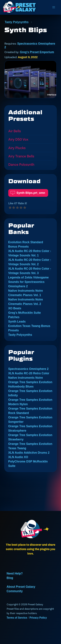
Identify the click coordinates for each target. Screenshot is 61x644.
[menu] (54, 7)
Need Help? (15, 573)
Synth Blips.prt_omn (28, 192)
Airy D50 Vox (18, 139)
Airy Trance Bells (21, 156)
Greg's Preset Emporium (37, 52)
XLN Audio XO (18, 457)
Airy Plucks (17, 148)
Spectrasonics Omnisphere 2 (28, 369)
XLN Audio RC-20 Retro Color (29, 373)
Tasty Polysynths (17, 22)
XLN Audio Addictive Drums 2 (29, 453)
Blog (10, 578)
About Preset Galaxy (21, 587)
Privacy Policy (38, 618)
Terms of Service (17, 618)
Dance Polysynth (21, 164)
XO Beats (15, 308)
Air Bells (15, 131)
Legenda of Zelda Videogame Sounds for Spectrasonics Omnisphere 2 (29, 282)
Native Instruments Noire (26, 378)
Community (15, 591)
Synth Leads (17, 322)
